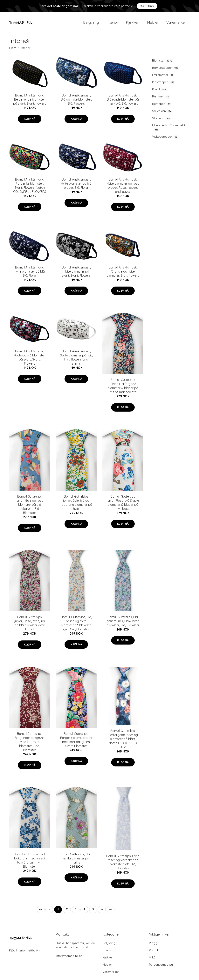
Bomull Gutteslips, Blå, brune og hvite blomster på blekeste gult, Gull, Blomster (76, 625)
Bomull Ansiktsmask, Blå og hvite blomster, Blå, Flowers (76, 102)
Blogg (153, 945)
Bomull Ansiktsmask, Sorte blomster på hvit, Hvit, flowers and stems (76, 360)
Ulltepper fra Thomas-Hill (169, 130)
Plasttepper (164, 84)
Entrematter (163, 77)
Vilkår (153, 960)
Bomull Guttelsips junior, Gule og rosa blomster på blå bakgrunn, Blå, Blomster (30, 507)
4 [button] (84, 911)
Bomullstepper (166, 70)
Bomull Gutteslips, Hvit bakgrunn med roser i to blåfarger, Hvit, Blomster (30, 863)
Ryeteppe (162, 106)
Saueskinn (162, 113)
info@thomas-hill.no (69, 958)
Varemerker (176, 24)
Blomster (163, 63)
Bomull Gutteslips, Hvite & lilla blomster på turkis (76, 861)
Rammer (161, 99)
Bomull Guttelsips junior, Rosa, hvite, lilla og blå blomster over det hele (30, 625)
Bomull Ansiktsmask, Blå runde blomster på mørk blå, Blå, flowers (123, 102)
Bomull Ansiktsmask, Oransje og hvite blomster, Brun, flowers (123, 274)
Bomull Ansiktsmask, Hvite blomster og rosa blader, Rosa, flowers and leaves (123, 188)
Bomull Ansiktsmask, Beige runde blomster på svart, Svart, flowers (30, 102)
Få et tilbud (147, 6)
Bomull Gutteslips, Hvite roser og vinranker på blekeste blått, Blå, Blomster (123, 864)
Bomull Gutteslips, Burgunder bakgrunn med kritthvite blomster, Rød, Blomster (30, 744)
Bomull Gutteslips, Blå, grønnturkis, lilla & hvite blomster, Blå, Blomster (123, 623)
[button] (102, 912)
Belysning (91, 24)
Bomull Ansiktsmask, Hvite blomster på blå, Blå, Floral (30, 274)
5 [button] (93, 911)
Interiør (112, 24)
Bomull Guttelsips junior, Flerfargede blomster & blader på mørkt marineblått (123, 388)
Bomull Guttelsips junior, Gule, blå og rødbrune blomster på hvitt (76, 505)
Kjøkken (133, 24)
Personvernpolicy (161, 967)
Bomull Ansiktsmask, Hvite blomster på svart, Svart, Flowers (76, 274)
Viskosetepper (165, 139)
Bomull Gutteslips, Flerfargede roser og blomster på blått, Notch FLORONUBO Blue (123, 741)
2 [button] (67, 911)
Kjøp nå (30, 121)
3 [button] (76, 911)
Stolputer (161, 121)
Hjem (13, 50)
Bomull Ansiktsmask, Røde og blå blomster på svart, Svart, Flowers (30, 360)
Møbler (153, 24)
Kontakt (154, 953)
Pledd (159, 92)
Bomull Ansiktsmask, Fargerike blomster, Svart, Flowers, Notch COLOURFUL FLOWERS (30, 188)
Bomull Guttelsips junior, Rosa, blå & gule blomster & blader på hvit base (123, 505)
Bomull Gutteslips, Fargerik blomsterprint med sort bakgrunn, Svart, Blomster (76, 742)
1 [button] (58, 911)
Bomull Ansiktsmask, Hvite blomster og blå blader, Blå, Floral (76, 186)
